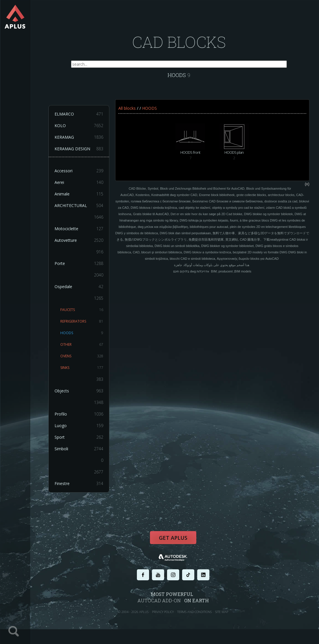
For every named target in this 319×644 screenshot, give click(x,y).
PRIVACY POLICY (167, 617)
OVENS (86, 360)
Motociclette (83, 233)
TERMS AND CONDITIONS (198, 617)
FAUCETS (86, 314)
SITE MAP (225, 617)
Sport (83, 441)
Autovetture (83, 244)
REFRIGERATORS (86, 325)
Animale (83, 198)
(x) (311, 191)
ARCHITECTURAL (83, 210)
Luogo (83, 430)
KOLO (83, 130)
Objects (83, 395)
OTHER (86, 349)
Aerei (83, 186)
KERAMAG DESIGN (83, 153)
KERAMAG (83, 141)
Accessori (83, 175)
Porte (83, 268)
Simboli (83, 453)
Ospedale (83, 291)
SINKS (86, 372)
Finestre (83, 488)
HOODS (86, 337)
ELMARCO (83, 118)
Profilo (83, 418)
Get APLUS (177, 544)
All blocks (131, 112)
